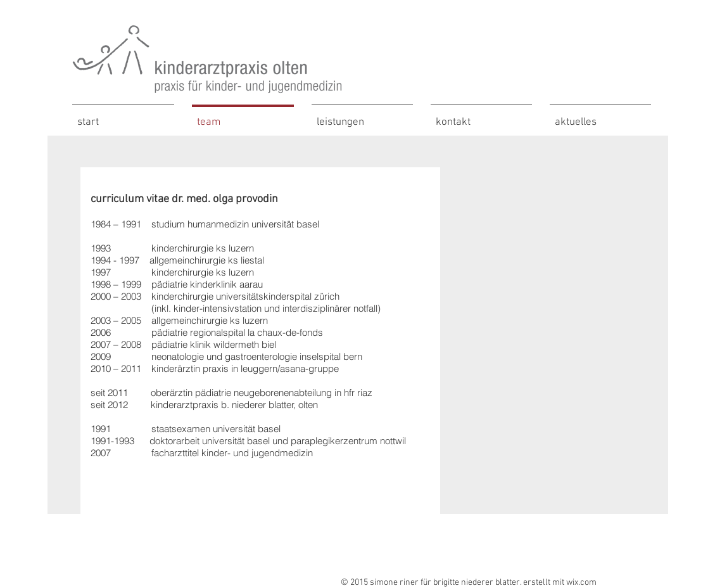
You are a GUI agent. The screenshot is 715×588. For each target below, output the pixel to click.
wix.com (581, 583)
